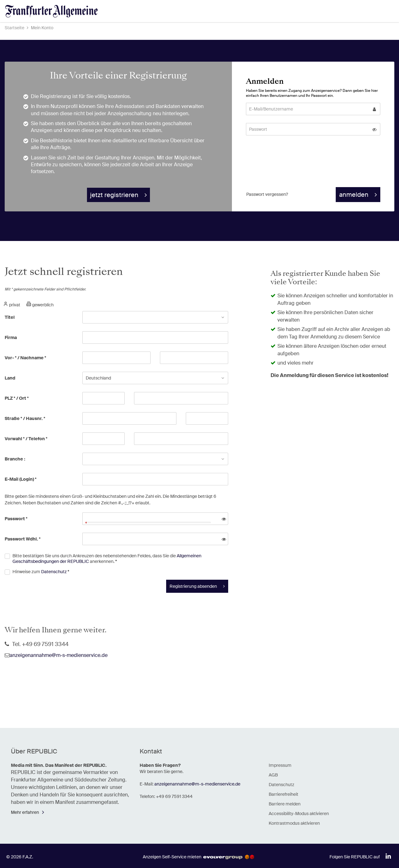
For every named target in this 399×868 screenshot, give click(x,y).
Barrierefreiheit (284, 794)
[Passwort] (308, 129)
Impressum (280, 765)
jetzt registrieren (114, 195)
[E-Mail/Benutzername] (308, 109)
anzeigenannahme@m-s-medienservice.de (59, 655)
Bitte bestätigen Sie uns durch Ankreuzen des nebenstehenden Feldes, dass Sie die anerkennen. (107, 559)
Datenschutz (54, 572)
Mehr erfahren (25, 812)
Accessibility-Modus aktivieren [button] (299, 814)
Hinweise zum (41, 572)
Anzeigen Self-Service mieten (198, 857)
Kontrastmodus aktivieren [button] (294, 823)
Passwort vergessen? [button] (267, 194)
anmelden (354, 195)
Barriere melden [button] (285, 804)
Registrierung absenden (193, 586)
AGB (273, 775)
